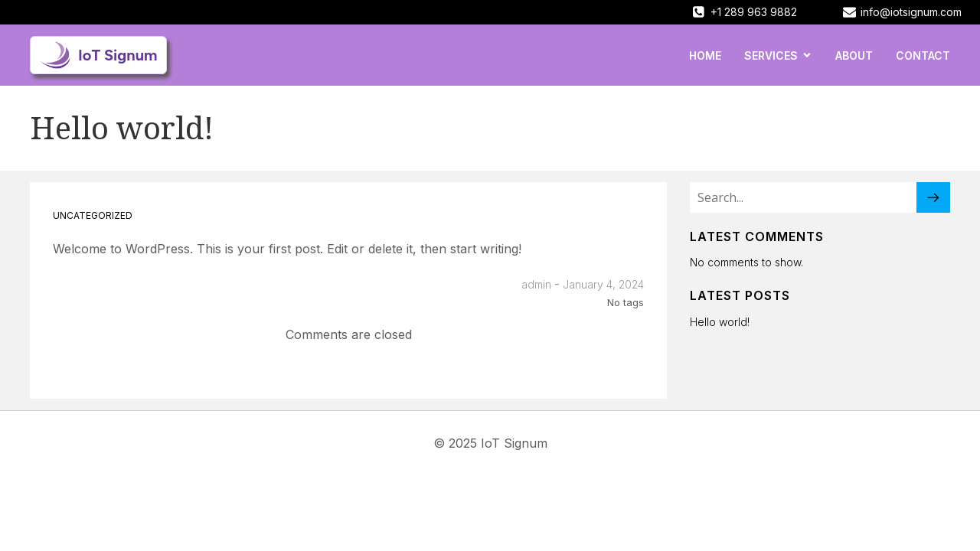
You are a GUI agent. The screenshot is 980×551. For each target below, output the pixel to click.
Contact (923, 55)
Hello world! (720, 322)
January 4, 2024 (603, 284)
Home (705, 55)
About (854, 55)
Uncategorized (93, 215)
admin (536, 284)
